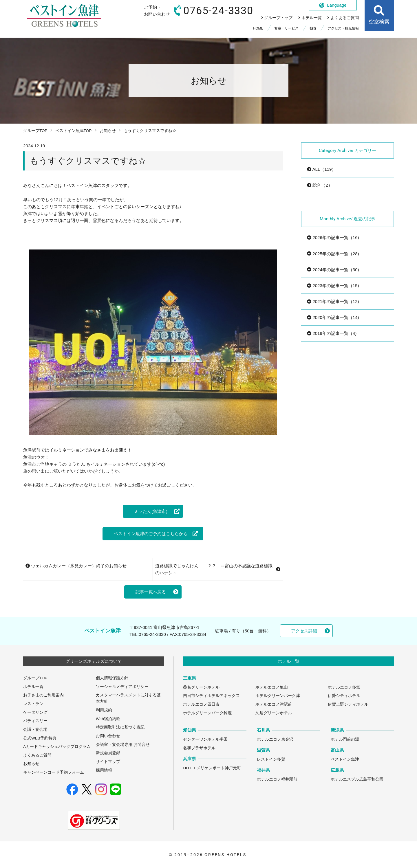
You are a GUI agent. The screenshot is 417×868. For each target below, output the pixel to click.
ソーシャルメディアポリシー (122, 687)
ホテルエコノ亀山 (272, 687)
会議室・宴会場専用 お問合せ (123, 745)
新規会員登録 (108, 753)
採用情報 (104, 770)
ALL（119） (321, 169)
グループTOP (35, 131)
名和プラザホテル (199, 748)
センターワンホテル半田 (205, 739)
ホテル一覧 (33, 687)
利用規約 (104, 710)
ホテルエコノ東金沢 (275, 739)
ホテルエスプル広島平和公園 (357, 779)
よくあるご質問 (37, 755)
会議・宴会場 (35, 730)
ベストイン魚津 (345, 759)
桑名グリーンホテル (201, 687)
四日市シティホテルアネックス (211, 696)
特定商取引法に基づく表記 (120, 727)
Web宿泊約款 (108, 719)
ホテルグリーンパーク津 (278, 696)
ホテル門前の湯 (345, 739)
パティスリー (35, 721)
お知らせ (108, 131)
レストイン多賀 (271, 759)
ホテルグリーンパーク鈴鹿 (207, 713)
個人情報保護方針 (112, 678)
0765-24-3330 (152, 634)
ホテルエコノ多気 (344, 687)
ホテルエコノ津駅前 (274, 704)
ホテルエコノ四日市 (201, 704)
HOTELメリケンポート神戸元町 (212, 768)
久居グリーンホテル (274, 713)
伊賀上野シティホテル (348, 704)
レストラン (33, 704)
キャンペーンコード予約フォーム (54, 772)
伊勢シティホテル (344, 696)
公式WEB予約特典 (40, 738)
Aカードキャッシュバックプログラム (57, 747)
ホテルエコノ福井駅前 (277, 779)
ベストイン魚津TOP (74, 131)
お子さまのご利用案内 (43, 695)
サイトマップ (108, 762)
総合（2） (320, 185)
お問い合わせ (108, 736)
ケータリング (35, 712)
